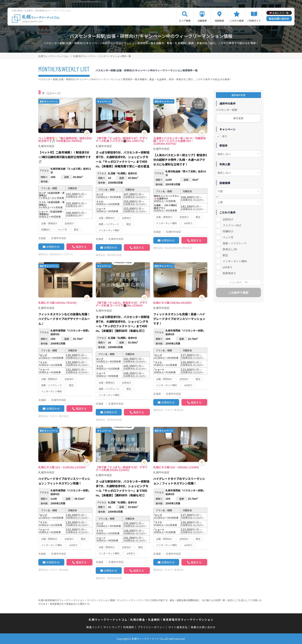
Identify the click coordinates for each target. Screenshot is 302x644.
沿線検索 (202, 21)
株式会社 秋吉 (115, 255)
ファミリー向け (232, 225)
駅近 (225, 255)
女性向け (228, 219)
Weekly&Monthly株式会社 (179, 248)
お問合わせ (53, 247)
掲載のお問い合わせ (203, 627)
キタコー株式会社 (59, 416)
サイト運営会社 (178, 627)
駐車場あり (229, 273)
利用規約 (129, 627)
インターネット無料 (235, 261)
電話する (81, 247)
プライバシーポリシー (151, 627)
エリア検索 (185, 21)
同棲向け (228, 231)
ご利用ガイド (254, 21)
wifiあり (228, 267)
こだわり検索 (237, 21)
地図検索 (219, 21)
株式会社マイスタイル (61, 254)
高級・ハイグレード (235, 243)
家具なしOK (230, 249)
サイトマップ (112, 627)
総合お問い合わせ (279, 19)
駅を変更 (238, 118)
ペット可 (228, 237)
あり (225, 136)
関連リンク (93, 627)
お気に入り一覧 (280, 13)
